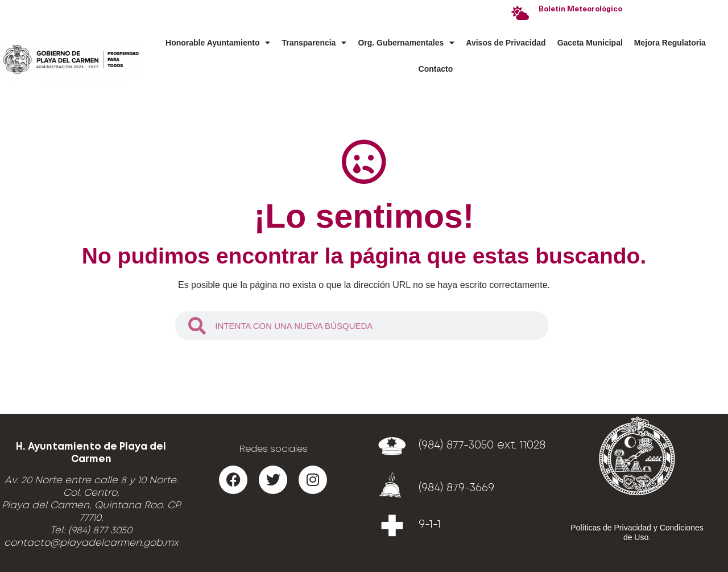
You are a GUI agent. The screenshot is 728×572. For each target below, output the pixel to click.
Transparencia (314, 43)
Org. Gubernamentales (406, 43)
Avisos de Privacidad (506, 43)
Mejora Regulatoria (670, 43)
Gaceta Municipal (590, 43)
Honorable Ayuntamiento (218, 43)
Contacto (436, 69)
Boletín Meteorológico (580, 9)
